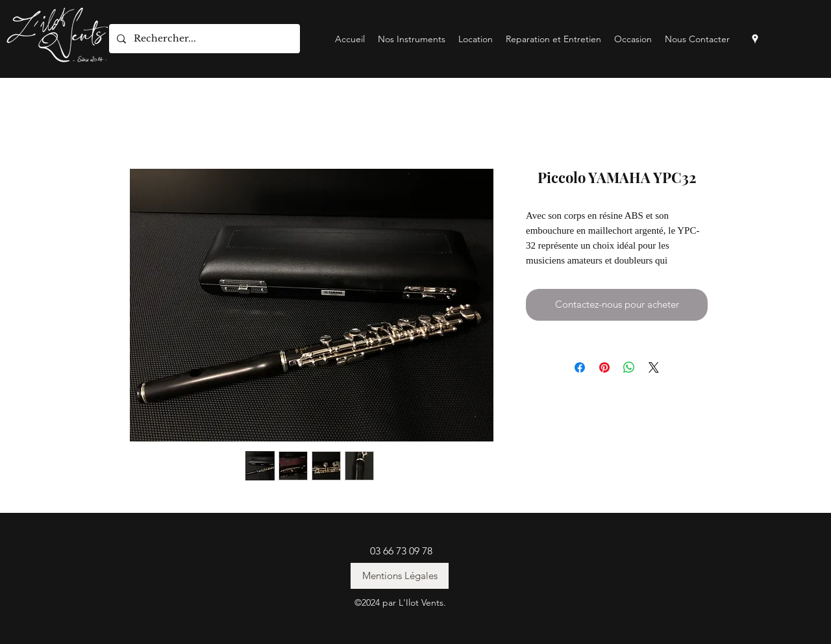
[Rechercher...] (203, 39)
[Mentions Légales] (400, 576)
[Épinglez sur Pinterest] (604, 367)
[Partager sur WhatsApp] (629, 367)
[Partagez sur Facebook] (580, 367)
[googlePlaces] (755, 39)
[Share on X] (654, 367)
